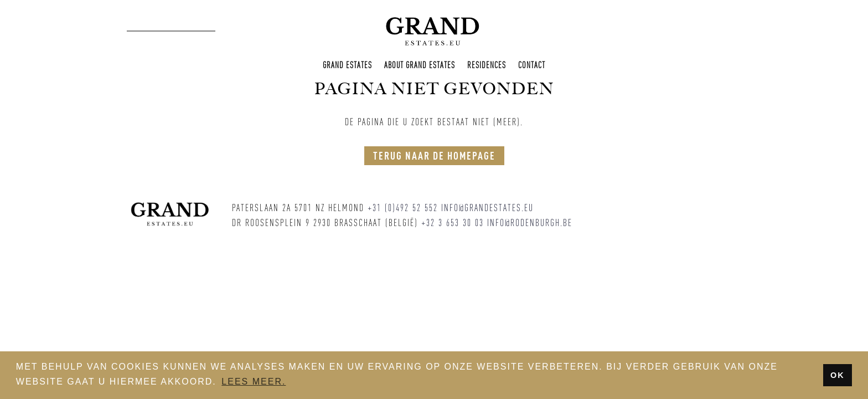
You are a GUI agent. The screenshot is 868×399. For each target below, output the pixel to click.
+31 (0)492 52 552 (403, 208)
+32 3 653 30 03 (453, 223)
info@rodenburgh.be (530, 223)
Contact (532, 65)
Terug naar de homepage (434, 156)
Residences (487, 65)
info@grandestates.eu (487, 208)
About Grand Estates (420, 65)
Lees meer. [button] (254, 382)
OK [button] (838, 375)
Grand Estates (347, 65)
